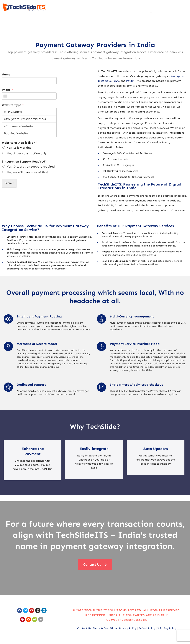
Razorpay (177, 76)
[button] (151, 12)
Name (7, 74)
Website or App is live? (20, 143)
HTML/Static (29, 112)
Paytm (130, 81)
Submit (9, 183)
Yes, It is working (19, 148)
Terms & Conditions (105, 628)
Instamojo (104, 81)
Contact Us (84, 628)
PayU (116, 81)
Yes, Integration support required (31, 167)
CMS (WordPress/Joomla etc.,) (29, 119)
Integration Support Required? (24, 162)
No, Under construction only (27, 153)
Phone (7, 90)
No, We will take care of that (27, 172)
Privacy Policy (128, 628)
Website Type (13, 105)
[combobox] (6, 96)
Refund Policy (147, 628)
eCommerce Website (29, 126)
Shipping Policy (167, 628)
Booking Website (29, 133)
